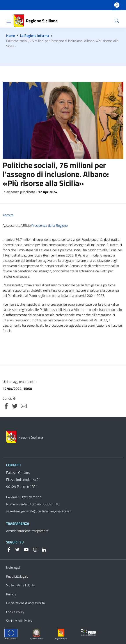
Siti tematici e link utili (21, 585)
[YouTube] (25, 549)
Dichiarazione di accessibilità (25, 603)
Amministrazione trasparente (27, 531)
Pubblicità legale (17, 576)
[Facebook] (9, 549)
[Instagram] (33, 549)
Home (11, 35)
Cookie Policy (15, 612)
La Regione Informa (35, 35)
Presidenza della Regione (50, 225)
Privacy (11, 594)
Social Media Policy (19, 621)
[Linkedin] (42, 549)
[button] (117, 21)
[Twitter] (16, 549)
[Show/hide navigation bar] (9, 22)
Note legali (13, 567)
